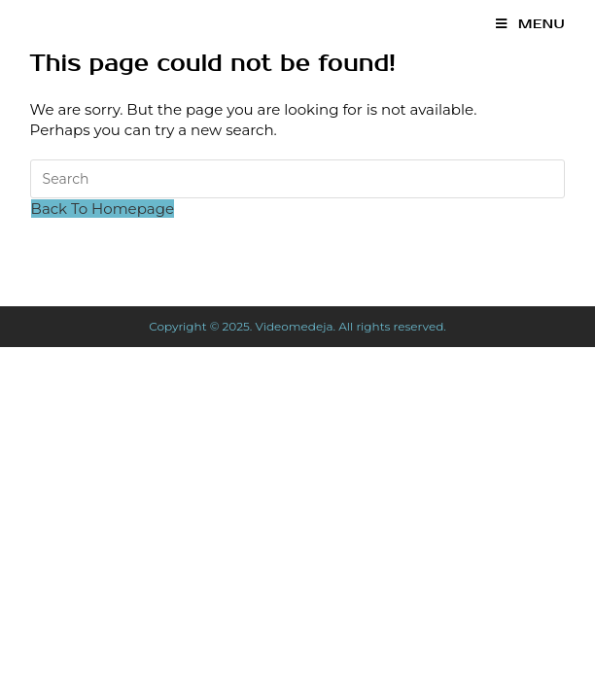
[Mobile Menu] (530, 24)
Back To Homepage (103, 209)
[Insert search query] (298, 179)
